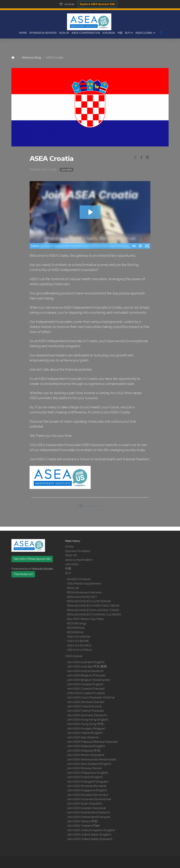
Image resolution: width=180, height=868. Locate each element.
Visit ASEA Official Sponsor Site (32, 559)
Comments (90, 506)
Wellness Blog (31, 57)
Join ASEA (66, 170)
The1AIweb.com (23, 574)
